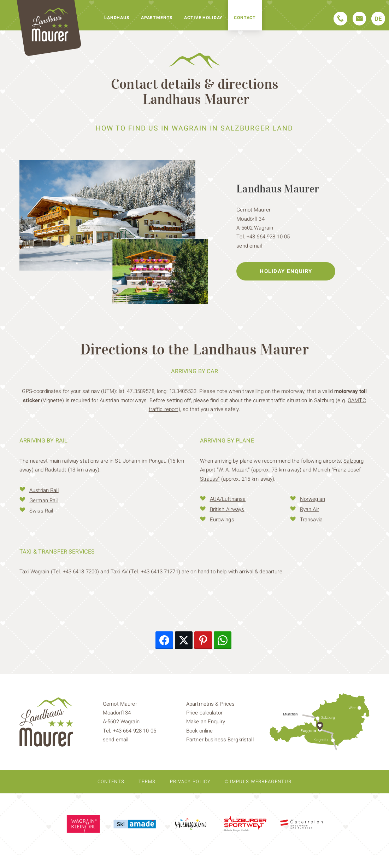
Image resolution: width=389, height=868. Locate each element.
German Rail (43, 500)
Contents (111, 782)
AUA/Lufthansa (228, 499)
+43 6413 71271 (160, 572)
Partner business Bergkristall (220, 740)
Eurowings (222, 520)
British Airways (227, 509)
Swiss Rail (41, 511)
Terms (147, 782)
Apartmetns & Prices (210, 704)
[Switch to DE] (378, 19)
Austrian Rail (44, 490)
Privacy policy (190, 782)
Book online (199, 731)
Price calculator (204, 713)
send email (249, 246)
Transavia (311, 520)
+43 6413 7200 (80, 572)
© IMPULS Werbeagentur (258, 782)
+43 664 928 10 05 (268, 237)
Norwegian (313, 499)
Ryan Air (310, 509)
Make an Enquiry (206, 722)
